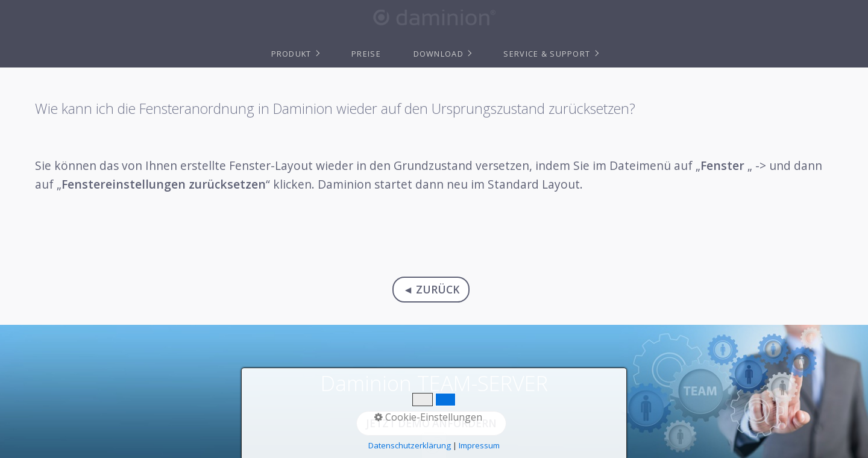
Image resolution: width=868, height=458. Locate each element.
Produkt (291, 54)
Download (439, 54)
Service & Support (547, 54)
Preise (366, 54)
